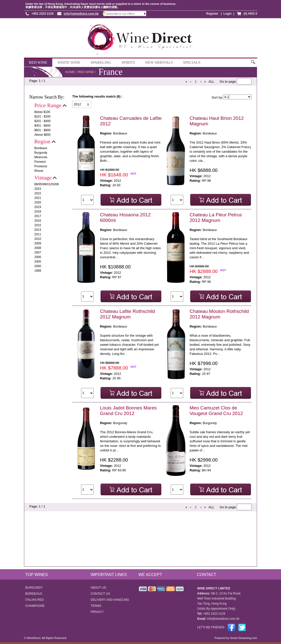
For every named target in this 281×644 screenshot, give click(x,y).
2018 (38, 212)
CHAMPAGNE (35, 606)
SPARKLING (101, 62)
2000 (38, 266)
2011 (38, 234)
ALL (211, 82)
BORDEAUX (34, 594)
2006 (38, 257)
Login (228, 14)
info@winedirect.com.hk (81, 14)
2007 (38, 252)
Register (212, 14)
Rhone (39, 171)
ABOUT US (98, 588)
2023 (38, 189)
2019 (38, 207)
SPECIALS (192, 62)
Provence (41, 166)
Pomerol (40, 162)
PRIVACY (97, 612)
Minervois (41, 157)
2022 (38, 193)
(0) (250, 14)
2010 (38, 239)
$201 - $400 (42, 121)
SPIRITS (128, 62)
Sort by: (217, 97)
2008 (38, 248)
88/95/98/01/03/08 (47, 184)
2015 (38, 225)
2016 (38, 221)
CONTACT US (100, 594)
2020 (38, 202)
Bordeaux (41, 148)
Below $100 (42, 112)
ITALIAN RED (34, 600)
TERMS (96, 606)
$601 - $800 (42, 130)
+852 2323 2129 (43, 14)
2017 (38, 216)
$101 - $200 (42, 117)
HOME (70, 72)
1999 (38, 271)
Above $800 (42, 135)
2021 (38, 198)
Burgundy (41, 153)
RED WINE (38, 62)
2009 (38, 243)
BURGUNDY (34, 588)
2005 (38, 262)
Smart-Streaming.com (243, 638)
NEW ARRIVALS (159, 62)
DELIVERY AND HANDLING (110, 600)
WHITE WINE (69, 62)
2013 (38, 230)
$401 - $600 (42, 126)
